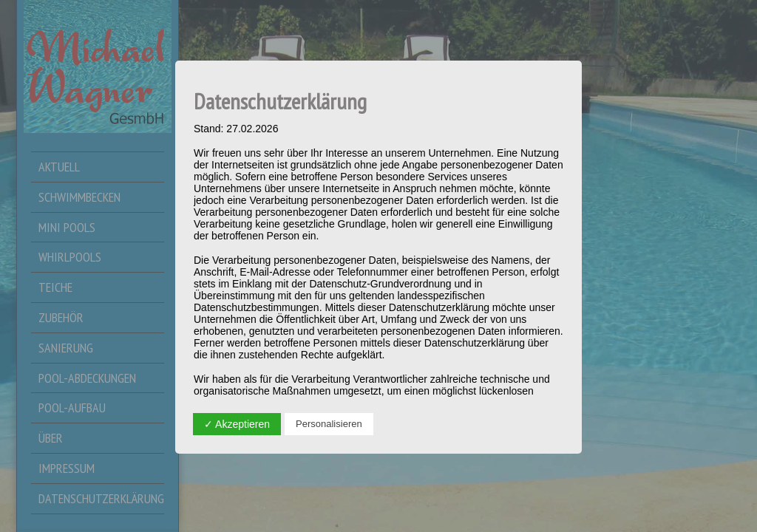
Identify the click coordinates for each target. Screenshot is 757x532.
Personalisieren (329, 424)
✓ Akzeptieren (237, 424)
